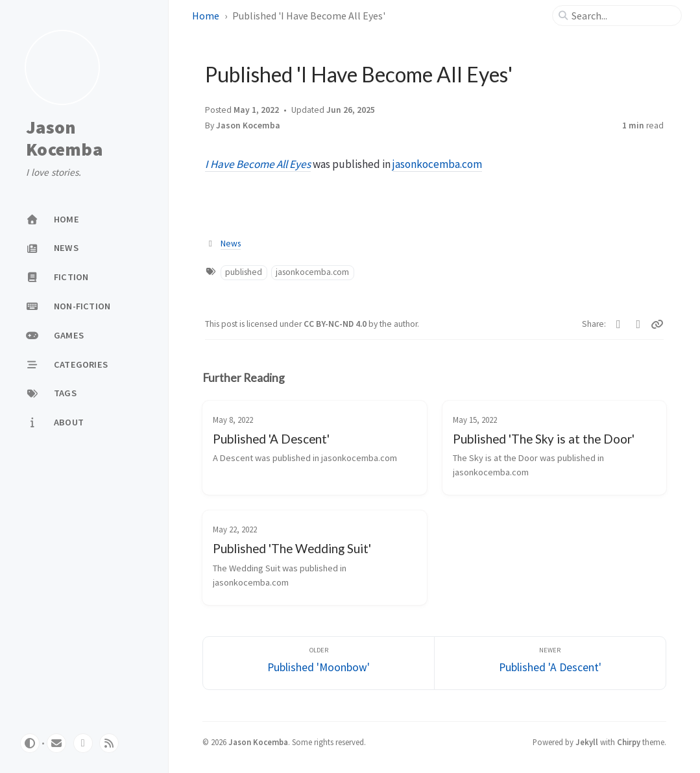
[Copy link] (657, 324)
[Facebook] (639, 324)
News (231, 244)
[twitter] (83, 743)
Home (206, 16)
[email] (56, 743)
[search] (622, 16)
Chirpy (629, 742)
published (244, 272)
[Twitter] (619, 324)
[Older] (319, 663)
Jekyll (587, 742)
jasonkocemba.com (437, 164)
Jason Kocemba (64, 138)
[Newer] (550, 663)
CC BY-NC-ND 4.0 (336, 324)
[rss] (109, 743)
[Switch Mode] (30, 743)
